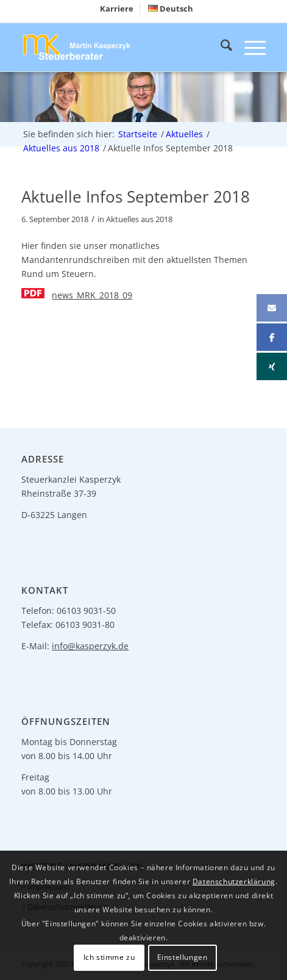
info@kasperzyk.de (90, 646)
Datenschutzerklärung (234, 881)
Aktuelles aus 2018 (139, 219)
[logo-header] (119, 47)
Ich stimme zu (109, 957)
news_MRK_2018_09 (92, 295)
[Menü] (249, 47)
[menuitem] (117, 9)
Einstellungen (182, 957)
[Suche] (220, 47)
